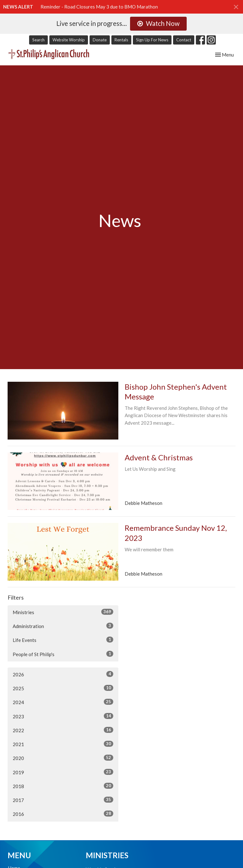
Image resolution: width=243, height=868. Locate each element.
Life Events (63, 640)
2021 (63, 744)
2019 (63, 772)
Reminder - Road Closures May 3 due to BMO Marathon (99, 7)
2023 (63, 716)
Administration (63, 626)
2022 (63, 730)
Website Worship (69, 40)
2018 (63, 786)
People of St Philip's (63, 654)
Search (38, 40)
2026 (63, 674)
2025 (63, 688)
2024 (63, 702)
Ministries (63, 612)
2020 (63, 758)
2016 (63, 814)
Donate (100, 40)
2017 (63, 800)
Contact (184, 40)
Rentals (121, 40)
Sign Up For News (152, 40)
